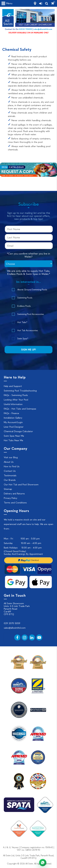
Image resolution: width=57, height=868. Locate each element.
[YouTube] (39, 637)
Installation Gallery (13, 418)
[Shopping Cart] (53, 3)
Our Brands (10, 480)
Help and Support (13, 386)
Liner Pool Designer (14, 427)
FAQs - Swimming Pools (16, 395)
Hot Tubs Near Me (13, 440)
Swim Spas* (23, 339)
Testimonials (10, 476)
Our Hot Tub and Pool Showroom (21, 485)
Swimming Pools (25, 298)
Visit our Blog (11, 457)
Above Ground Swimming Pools (32, 290)
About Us (9, 462)
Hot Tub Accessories (28, 330)
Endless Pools (24, 306)
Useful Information (13, 404)
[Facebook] (17, 637)
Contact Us (10, 471)
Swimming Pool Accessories (31, 314)
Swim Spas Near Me (14, 436)
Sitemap (8, 489)
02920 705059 (25, 29)
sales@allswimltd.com (43, 29)
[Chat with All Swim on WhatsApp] (43, 863)
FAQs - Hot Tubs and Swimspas (20, 409)
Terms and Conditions (15, 503)
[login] (41, 3)
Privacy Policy (10, 498)
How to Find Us (12, 466)
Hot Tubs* (22, 322)
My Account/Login (13, 422)
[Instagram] (25, 637)
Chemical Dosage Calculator (18, 431)
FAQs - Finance (11, 413)
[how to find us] (35, 3)
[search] (47, 3)
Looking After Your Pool (16, 400)
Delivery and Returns (14, 494)
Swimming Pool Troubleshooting (20, 391)
